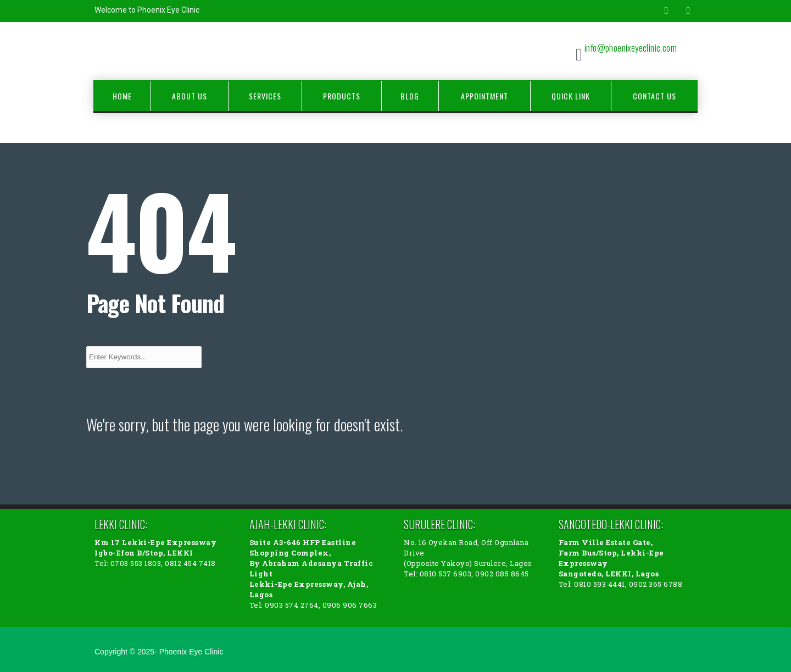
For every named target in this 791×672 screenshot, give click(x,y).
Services (265, 96)
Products (342, 96)
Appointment (484, 96)
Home (122, 96)
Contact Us (654, 96)
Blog (410, 96)
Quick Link (571, 96)
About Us (190, 96)
